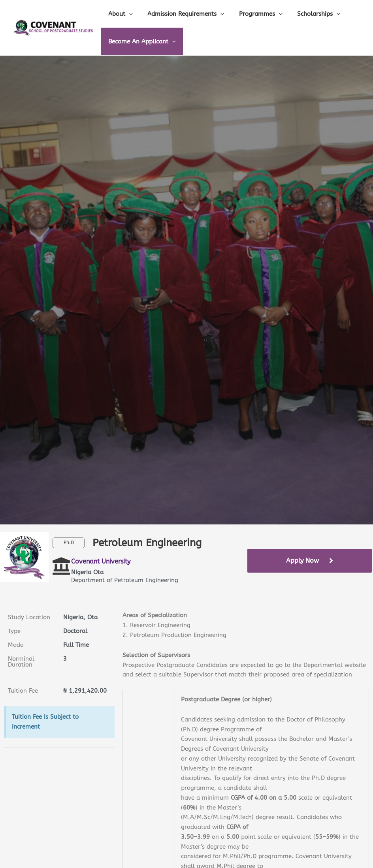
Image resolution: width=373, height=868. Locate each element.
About (119, 14)
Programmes (253, 14)
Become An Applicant (140, 41)
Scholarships (308, 14)
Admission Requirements (181, 14)
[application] (127, 14)
